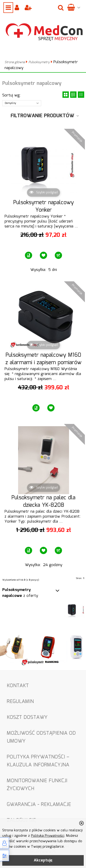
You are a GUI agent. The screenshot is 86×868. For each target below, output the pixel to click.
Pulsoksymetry (39, 62)
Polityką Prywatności (48, 836)
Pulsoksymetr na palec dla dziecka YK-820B (43, 502)
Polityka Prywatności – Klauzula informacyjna (38, 761)
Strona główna (15, 62)
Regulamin (20, 702)
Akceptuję (43, 860)
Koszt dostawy (27, 717)
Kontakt (18, 686)
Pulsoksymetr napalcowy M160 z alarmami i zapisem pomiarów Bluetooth (43, 363)
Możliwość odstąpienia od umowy (41, 737)
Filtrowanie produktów (42, 116)
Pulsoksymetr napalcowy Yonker (44, 207)
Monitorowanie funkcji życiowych (37, 785)
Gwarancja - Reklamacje (39, 805)
